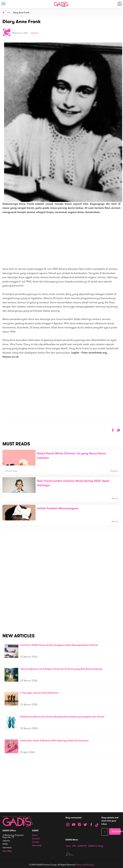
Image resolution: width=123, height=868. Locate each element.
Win (74, 846)
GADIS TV (82, 846)
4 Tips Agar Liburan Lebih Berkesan (39, 693)
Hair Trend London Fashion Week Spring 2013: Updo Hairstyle (73, 483)
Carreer (36, 842)
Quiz (68, 846)
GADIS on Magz (96, 846)
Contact (36, 839)
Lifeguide (35, 33)
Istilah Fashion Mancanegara (58, 508)
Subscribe (116, 831)
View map (7, 851)
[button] (119, 430)
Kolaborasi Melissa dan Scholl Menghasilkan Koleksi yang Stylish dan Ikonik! (62, 717)
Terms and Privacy (85, 865)
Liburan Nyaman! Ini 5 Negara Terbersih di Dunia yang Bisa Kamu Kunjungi (61, 669)
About (35, 835)
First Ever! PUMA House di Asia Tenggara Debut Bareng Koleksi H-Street (59, 645)
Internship (37, 846)
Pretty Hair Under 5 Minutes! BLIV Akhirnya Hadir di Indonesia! (54, 741)
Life (9, 13)
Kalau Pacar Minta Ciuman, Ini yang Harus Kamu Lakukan (72, 456)
